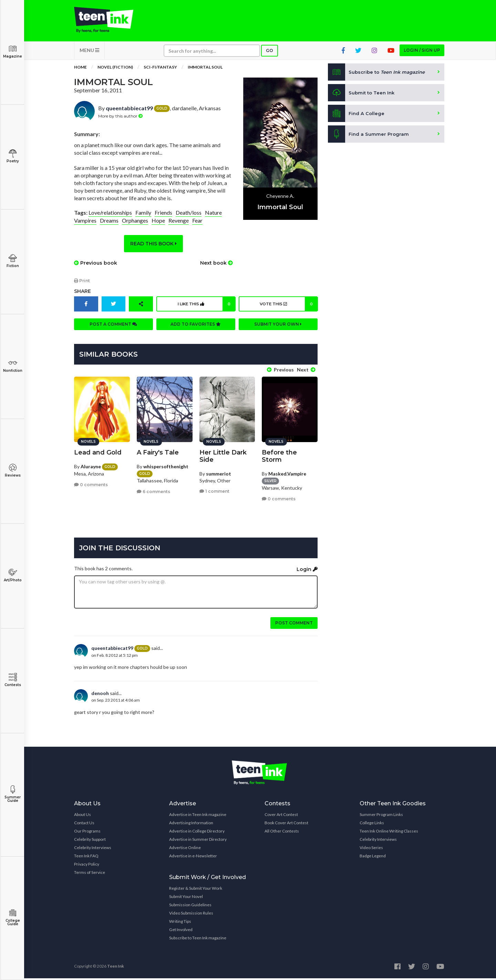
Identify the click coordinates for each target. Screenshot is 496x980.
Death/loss (189, 218)
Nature (213, 218)
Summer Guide (13, 794)
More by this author (120, 121)
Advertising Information (191, 824)
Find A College (357, 119)
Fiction (13, 261)
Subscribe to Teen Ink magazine (198, 940)
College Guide (13, 917)
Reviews (13, 471)
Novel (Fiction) (115, 72)
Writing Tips (180, 923)
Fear (197, 226)
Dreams (109, 226)
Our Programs (87, 833)
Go (270, 56)
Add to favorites (196, 329)
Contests (13, 680)
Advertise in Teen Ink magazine (198, 816)
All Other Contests (282, 833)
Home (80, 72)
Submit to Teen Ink (362, 98)
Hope (158, 226)
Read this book (153, 249)
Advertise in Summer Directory (198, 841)
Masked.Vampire (287, 475)
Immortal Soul (205, 72)
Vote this (287, 309)
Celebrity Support (90, 841)
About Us (82, 816)
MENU (89, 55)
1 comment (214, 493)
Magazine (13, 52)
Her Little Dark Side (223, 458)
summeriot (219, 475)
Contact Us (84, 824)
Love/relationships (110, 218)
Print (82, 286)
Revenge (179, 226)
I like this (205, 309)
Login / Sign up (422, 55)
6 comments (153, 493)
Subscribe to (379, 77)
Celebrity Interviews (93, 849)
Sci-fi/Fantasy (160, 72)
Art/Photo (13, 575)
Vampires (85, 226)
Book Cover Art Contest (286, 824)
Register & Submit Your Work (196, 890)
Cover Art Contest (281, 816)
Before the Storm (279, 458)
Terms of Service (90, 874)
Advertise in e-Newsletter (193, 857)
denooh (100, 695)
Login (307, 571)
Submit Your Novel (186, 898)
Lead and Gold (98, 454)
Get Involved (181, 931)
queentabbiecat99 (129, 113)
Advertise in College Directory (197, 833)
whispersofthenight (166, 468)
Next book (216, 268)
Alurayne (91, 468)
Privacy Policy (87, 866)
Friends (163, 218)
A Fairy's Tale (158, 454)
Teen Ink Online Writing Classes (389, 833)
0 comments (91, 486)
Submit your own (278, 329)
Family (143, 218)
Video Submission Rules (191, 915)
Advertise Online (185, 849)
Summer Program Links (381, 816)
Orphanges (135, 226)
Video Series (371, 849)
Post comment (294, 625)
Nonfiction (13, 366)
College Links (372, 824)
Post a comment (113, 329)
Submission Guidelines (190, 906)
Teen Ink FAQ (86, 857)
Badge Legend (373, 857)
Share (82, 296)
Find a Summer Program (369, 139)
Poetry (13, 156)
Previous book (96, 268)
